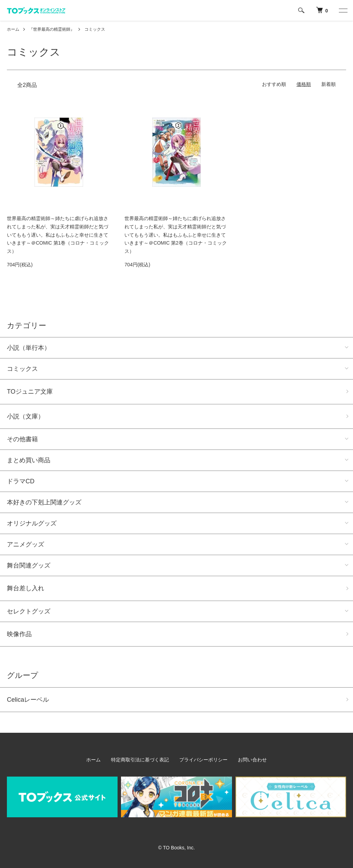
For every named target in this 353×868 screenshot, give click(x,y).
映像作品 (19, 634)
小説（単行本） (29, 348)
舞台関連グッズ (29, 565)
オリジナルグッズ (32, 523)
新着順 (329, 84)
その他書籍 (22, 439)
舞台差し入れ (26, 588)
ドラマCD (21, 481)
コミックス (95, 29)
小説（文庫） (26, 416)
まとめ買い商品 (29, 460)
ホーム (13, 29)
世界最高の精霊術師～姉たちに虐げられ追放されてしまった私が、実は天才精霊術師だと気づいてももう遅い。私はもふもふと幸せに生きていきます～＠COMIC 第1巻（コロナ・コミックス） (58, 235)
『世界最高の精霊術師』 (52, 29)
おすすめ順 (274, 84)
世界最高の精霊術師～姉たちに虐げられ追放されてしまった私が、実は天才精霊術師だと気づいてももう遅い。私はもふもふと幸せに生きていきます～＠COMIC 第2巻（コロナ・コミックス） (175, 235)
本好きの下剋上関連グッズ (44, 502)
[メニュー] (343, 10)
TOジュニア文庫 (30, 392)
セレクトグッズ (29, 611)
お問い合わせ (252, 760)
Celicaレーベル (28, 700)
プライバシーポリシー (203, 760)
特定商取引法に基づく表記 (140, 760)
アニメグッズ (26, 544)
